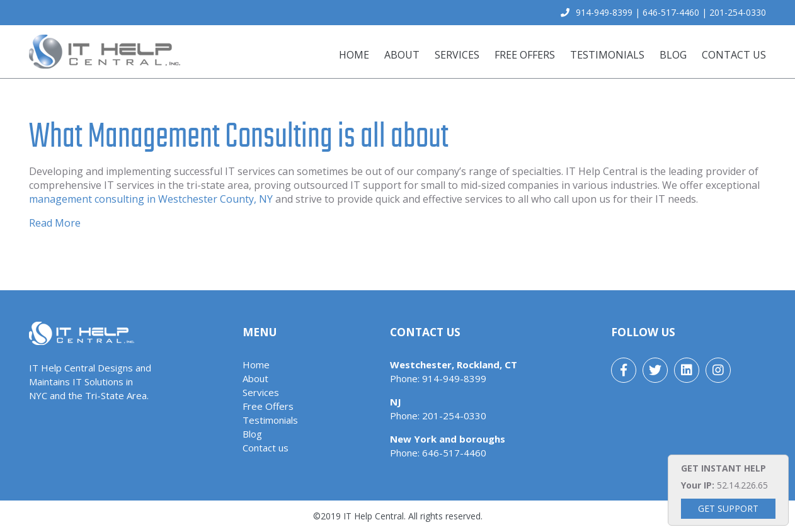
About (402, 55)
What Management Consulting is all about (239, 135)
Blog (673, 55)
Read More (55, 223)
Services (457, 55)
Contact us (734, 55)
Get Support (728, 508)
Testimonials (607, 55)
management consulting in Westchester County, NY (151, 199)
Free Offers (525, 55)
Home (354, 55)
